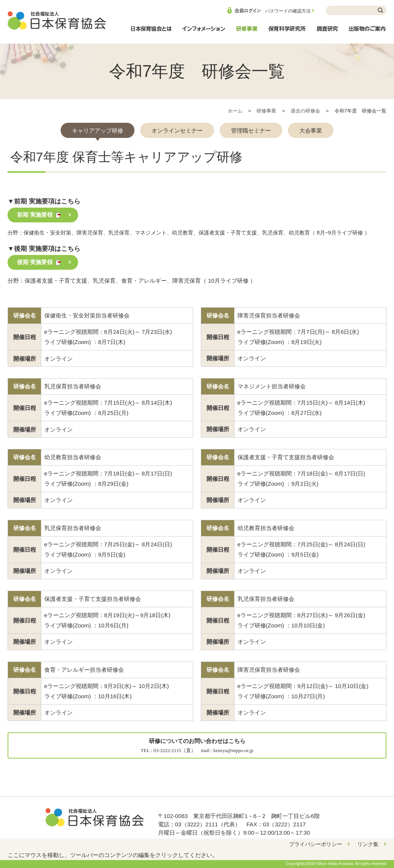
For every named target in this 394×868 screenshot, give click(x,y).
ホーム (235, 111)
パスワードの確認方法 (288, 11)
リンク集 (368, 844)
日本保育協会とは (151, 33)
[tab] (98, 130)
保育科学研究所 (287, 33)
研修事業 (247, 33)
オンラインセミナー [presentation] (177, 131)
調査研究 (327, 33)
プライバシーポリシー (316, 844)
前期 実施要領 (35, 215)
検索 (381, 10)
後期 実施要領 (35, 262)
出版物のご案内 (367, 33)
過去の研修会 (305, 111)
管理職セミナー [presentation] (251, 131)
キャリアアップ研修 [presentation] (98, 131)
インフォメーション (203, 33)
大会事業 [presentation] (311, 131)
